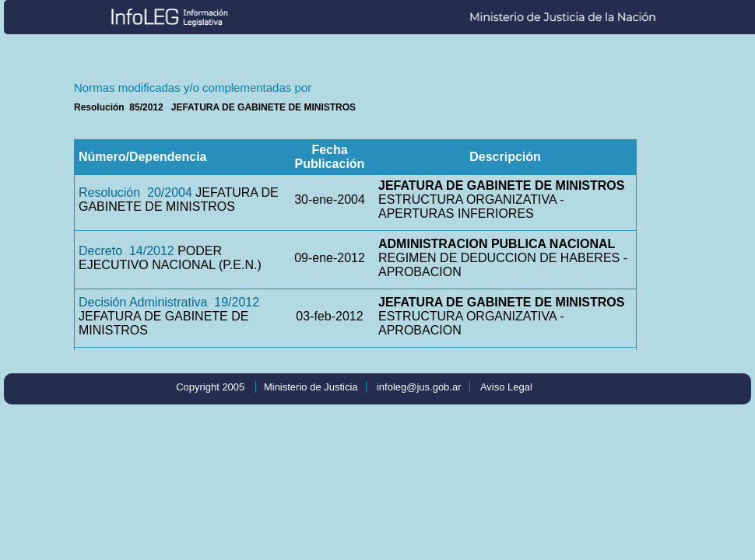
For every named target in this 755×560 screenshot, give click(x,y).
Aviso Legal (506, 387)
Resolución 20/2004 (135, 192)
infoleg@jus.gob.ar (419, 387)
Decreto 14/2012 (126, 251)
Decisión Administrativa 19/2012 (169, 302)
